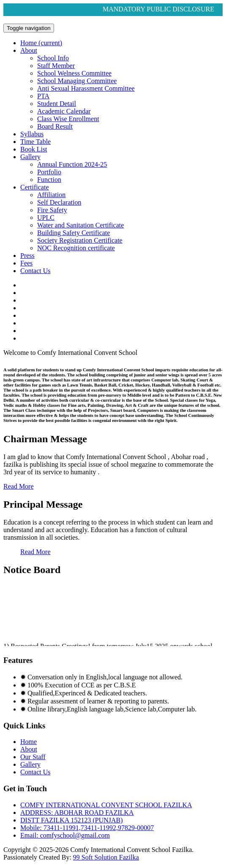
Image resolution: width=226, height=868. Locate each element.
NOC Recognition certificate (76, 248)
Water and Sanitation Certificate (80, 225)
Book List (34, 149)
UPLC (46, 218)
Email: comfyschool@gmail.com (65, 835)
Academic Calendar (64, 111)
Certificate (35, 187)
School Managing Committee (77, 81)
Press (27, 256)
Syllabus (32, 134)
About (29, 50)
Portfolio (49, 172)
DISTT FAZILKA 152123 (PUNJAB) (72, 820)
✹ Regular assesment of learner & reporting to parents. (95, 701)
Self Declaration (59, 202)
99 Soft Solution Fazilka (106, 857)
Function (49, 180)
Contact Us (35, 271)
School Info (53, 58)
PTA (43, 96)
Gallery (30, 157)
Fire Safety (52, 210)
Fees (26, 263)
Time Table (35, 142)
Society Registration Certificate (80, 240)
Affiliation (51, 195)
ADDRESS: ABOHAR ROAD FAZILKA (77, 813)
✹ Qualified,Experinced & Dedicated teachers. (84, 693)
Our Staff (33, 757)
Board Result (55, 126)
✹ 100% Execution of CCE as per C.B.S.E (78, 685)
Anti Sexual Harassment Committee (86, 88)
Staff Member (56, 66)
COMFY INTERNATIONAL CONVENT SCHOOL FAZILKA (106, 805)
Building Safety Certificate (74, 233)
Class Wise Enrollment (68, 119)
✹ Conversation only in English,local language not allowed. (101, 677)
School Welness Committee (74, 73)
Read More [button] (19, 486)
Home (41, 43)
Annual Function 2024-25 (72, 164)
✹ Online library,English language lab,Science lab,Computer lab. (108, 709)
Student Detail (57, 104)
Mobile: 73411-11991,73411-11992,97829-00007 (87, 828)
